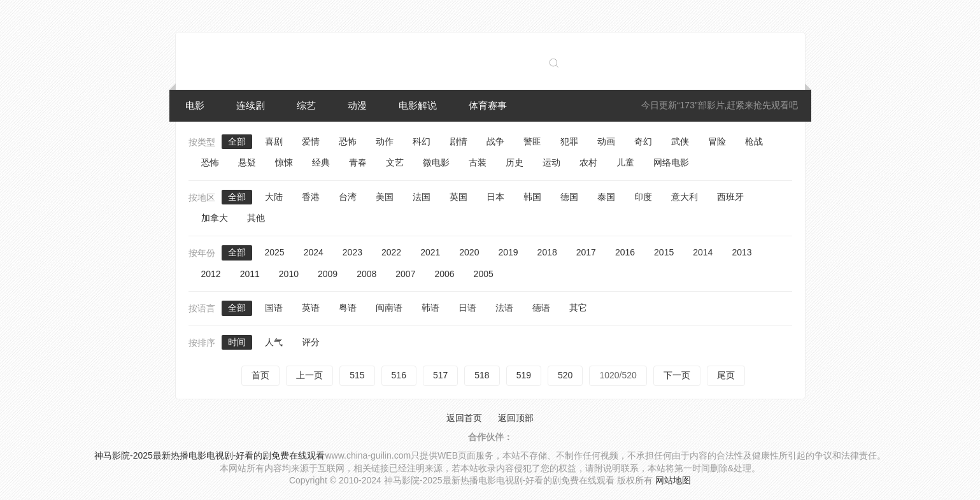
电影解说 (418, 105)
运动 (551, 162)
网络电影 (671, 162)
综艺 (306, 105)
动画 (606, 141)
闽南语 (389, 308)
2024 (314, 252)
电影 (195, 105)
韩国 (532, 197)
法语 (504, 308)
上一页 (309, 375)
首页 (260, 375)
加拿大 (215, 218)
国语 (274, 308)
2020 (469, 252)
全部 (237, 141)
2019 (508, 252)
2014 (703, 252)
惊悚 (284, 162)
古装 (478, 162)
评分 (311, 342)
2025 (275, 252)
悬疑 (247, 162)
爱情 (311, 141)
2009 (328, 274)
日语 (467, 308)
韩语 (430, 308)
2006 (444, 274)
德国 (569, 197)
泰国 (606, 197)
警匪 (532, 141)
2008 (366, 274)
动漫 (357, 105)
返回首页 (464, 418)
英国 (458, 197)
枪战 (754, 141)
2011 (250, 274)
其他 (256, 218)
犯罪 (569, 141)
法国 (422, 197)
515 (357, 375)
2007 (405, 274)
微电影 (436, 162)
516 (399, 375)
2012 (211, 274)
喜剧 (274, 141)
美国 (385, 197)
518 (482, 375)
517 (440, 375)
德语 (541, 308)
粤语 (348, 308)
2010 (289, 274)
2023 (352, 252)
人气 (274, 342)
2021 (430, 252)
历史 (515, 162)
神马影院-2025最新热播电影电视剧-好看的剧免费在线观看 (209, 455)
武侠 (680, 141)
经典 (321, 162)
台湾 (348, 197)
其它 (578, 308)
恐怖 (348, 141)
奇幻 (643, 141)
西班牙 (730, 197)
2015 (664, 252)
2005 (484, 274)
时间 (237, 342)
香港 (311, 197)
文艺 (395, 162)
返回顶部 (516, 418)
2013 (742, 252)
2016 (625, 252)
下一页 (677, 375)
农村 (588, 162)
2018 (547, 252)
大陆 (274, 197)
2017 (586, 252)
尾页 (726, 375)
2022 (391, 252)
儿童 (625, 162)
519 (524, 375)
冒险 (717, 141)
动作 (385, 141)
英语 (311, 308)
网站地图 (673, 480)
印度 (643, 197)
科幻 (422, 141)
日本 (495, 197)
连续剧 (251, 105)
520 (565, 375)
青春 (358, 162)
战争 (495, 141)
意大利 (685, 197)
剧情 (458, 141)
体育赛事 (488, 105)
